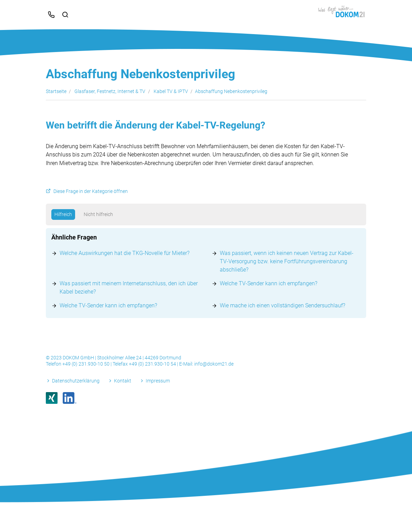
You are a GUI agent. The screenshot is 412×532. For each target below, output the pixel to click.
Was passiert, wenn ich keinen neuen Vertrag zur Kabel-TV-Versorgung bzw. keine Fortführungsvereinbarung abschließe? (287, 261)
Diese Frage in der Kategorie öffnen (91, 191)
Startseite (56, 91)
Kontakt (123, 381)
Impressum (158, 381)
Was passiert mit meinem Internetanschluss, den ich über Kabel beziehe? (129, 288)
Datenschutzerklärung (76, 381)
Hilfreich (63, 214)
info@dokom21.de (214, 364)
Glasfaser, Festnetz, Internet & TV (110, 91)
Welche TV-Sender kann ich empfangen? (269, 283)
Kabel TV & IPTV (171, 91)
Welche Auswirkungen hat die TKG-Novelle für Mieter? (125, 253)
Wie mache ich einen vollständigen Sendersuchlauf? (282, 305)
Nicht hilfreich (98, 214)
